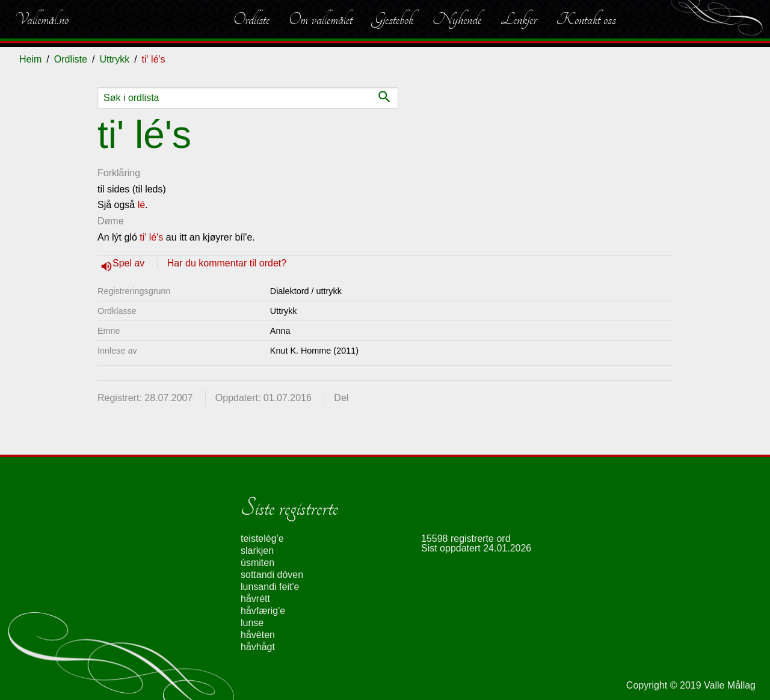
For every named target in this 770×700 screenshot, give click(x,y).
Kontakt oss (586, 19)
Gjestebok (393, 19)
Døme (111, 221)
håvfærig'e (263, 611)
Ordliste (251, 19)
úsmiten (257, 563)
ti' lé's (151, 237)
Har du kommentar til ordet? (227, 263)
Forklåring (119, 173)
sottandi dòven (272, 575)
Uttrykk (114, 59)
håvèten (258, 635)
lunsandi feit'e (270, 587)
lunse (252, 623)
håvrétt (255, 599)
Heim (30, 59)
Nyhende (457, 19)
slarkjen (257, 551)
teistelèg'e (262, 539)
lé (141, 205)
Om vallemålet (321, 19)
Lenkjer (519, 19)
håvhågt (258, 647)
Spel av (130, 263)
